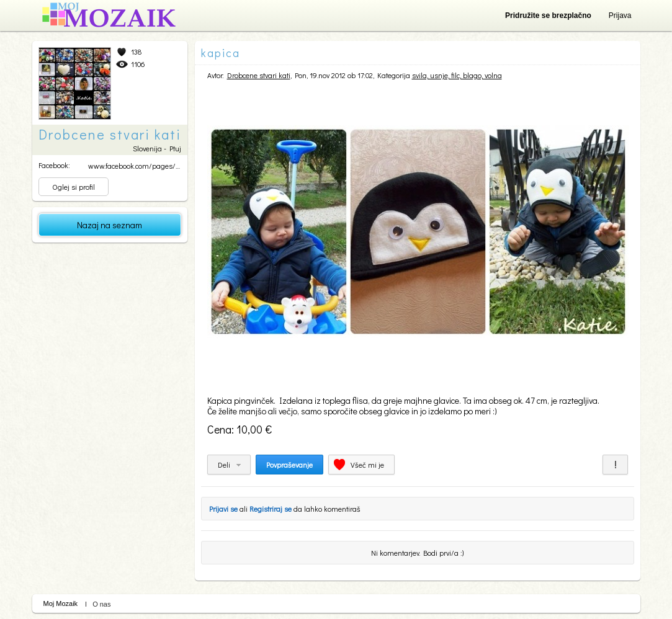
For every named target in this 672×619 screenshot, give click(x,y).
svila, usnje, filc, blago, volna (457, 75)
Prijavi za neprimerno (615, 465)
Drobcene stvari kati (259, 75)
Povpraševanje (289, 465)
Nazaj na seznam (110, 225)
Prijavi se (223, 509)
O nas (101, 604)
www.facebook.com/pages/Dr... (137, 166)
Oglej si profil (74, 187)
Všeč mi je (367, 465)
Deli (224, 465)
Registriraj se (271, 509)
